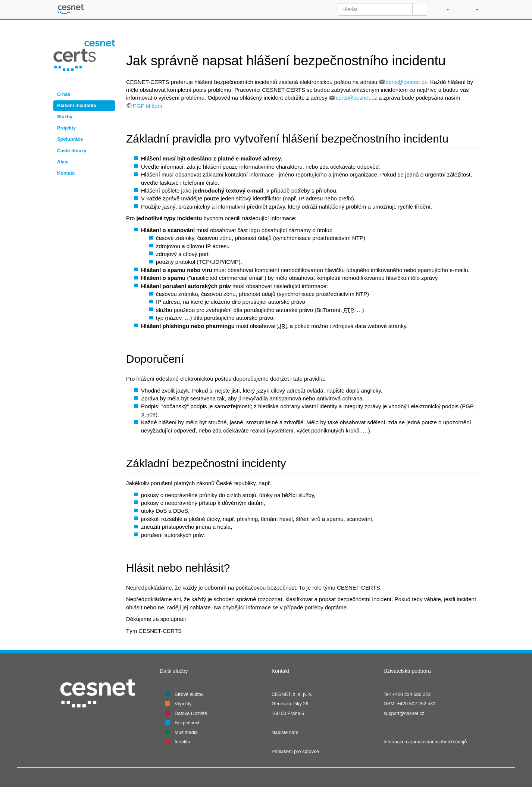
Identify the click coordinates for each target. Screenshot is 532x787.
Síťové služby (189, 694)
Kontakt (66, 173)
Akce (63, 162)
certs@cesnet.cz (406, 82)
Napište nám (285, 732)
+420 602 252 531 (416, 704)
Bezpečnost (187, 723)
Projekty (66, 128)
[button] (444, 9)
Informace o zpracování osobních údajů (425, 742)
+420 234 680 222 (411, 694)
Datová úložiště (191, 713)
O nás (64, 94)
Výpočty (183, 704)
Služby (65, 117)
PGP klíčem (148, 106)
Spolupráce (70, 139)
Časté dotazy (72, 151)
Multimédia (186, 732)
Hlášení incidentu (77, 105)
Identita (182, 742)
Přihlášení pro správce (295, 751)
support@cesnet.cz (404, 713)
